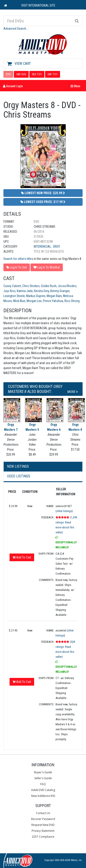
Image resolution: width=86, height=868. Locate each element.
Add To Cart (22, 557)
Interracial (43, 247)
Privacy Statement (43, 831)
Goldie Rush (49, 286)
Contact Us (43, 813)
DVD (8, 74)
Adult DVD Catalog (43, 790)
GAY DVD (21, 74)
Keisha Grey (42, 291)
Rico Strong (72, 301)
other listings (64, 511)
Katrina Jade (25, 291)
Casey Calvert (12, 286)
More (73, 392)
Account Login (13, 86)
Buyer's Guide (43, 772)
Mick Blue (19, 301)
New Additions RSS (43, 796)
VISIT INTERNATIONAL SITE (38, 5)
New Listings (18, 466)
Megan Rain (54, 296)
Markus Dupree (36, 296)
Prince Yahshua (53, 301)
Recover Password (43, 819)
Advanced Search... (16, 29)
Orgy (57, 247)
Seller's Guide (43, 778)
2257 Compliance (43, 837)
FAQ (43, 784)
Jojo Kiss (9, 291)
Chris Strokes (31, 286)
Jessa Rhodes (67, 286)
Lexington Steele (14, 296)
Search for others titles (18, 259)
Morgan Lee (34, 301)
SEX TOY (37, 74)
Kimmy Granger (60, 291)
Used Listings (19, 476)
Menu (76, 86)
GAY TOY (53, 74)
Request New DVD (43, 825)
